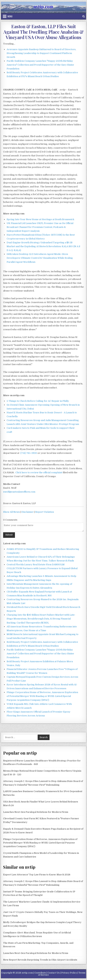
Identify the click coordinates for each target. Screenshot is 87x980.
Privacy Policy (69, 973)
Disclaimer (28, 512)
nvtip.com (43, 6)
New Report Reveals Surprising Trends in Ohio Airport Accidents (40, 960)
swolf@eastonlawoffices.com (19, 492)
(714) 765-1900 (29, 453)
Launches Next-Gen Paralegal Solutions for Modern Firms (36, 812)
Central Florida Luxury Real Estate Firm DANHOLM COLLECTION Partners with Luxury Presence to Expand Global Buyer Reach (42, 568)
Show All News (11, 512)
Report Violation (45, 512)
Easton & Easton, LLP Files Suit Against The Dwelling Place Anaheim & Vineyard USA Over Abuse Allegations (43, 32)
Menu (10, 16)
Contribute (40, 973)
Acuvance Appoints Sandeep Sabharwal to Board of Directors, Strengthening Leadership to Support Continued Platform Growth (41, 53)
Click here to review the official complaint (39, 472)
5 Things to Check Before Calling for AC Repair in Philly (38, 401)
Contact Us (54, 973)
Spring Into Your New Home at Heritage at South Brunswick (40, 219)
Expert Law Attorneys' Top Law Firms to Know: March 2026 (37, 875)
